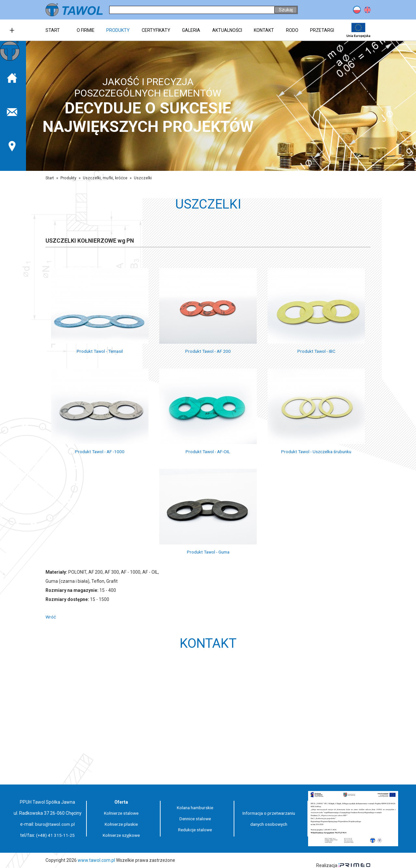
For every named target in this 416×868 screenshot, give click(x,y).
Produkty (68, 178)
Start (50, 178)
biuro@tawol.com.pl (55, 824)
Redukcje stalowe (195, 830)
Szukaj (286, 10)
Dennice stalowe (195, 819)
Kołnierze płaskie (121, 824)
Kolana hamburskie (195, 808)
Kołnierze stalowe (121, 813)
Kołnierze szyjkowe (121, 835)
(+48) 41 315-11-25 (56, 835)
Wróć (51, 617)
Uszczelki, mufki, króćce (105, 178)
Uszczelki (143, 178)
